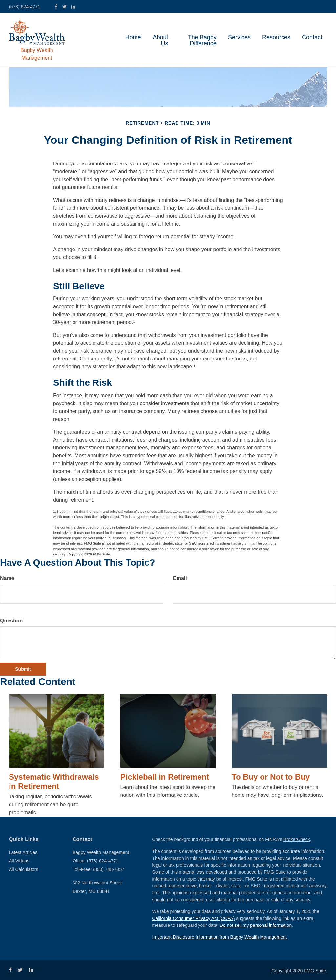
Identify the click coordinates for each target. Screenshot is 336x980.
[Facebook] (56, 7)
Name (7, 578)
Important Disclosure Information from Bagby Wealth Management (220, 937)
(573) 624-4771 (25, 7)
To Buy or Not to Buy (271, 777)
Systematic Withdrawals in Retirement (54, 782)
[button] (160, 40)
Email (180, 578)
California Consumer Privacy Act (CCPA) (194, 918)
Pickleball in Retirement (165, 777)
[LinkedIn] (73, 7)
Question (11, 621)
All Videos (19, 861)
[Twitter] (64, 7)
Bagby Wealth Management (37, 54)
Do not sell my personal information (256, 925)
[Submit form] (23, 669)
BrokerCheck (297, 839)
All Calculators (23, 869)
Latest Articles (23, 852)
